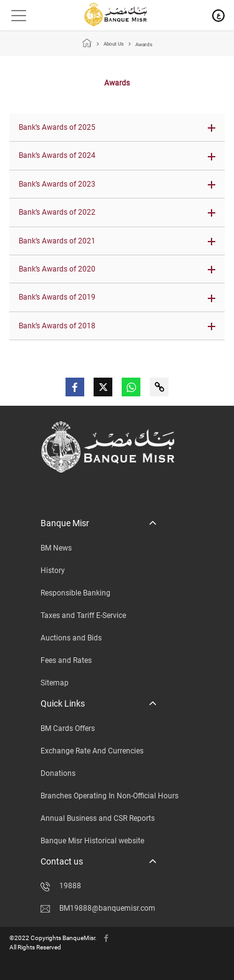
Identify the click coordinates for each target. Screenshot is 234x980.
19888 (61, 886)
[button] (117, 128)
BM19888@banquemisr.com (98, 908)
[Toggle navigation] (14, 16)
